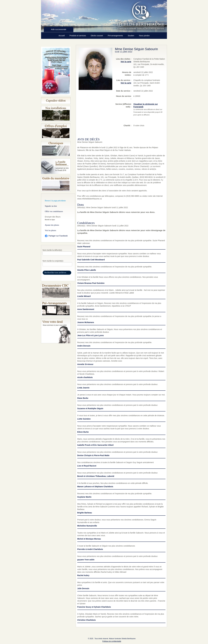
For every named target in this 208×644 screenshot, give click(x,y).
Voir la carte (126, 62)
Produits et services (78, 36)
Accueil (62, 36)
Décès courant (97, 36)
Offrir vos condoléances (54, 211)
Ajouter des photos (52, 225)
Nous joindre (144, 36)
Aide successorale (59, 29)
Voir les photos (50, 230)
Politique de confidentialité (112, 641)
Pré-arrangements (116, 36)
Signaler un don (51, 206)
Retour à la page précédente (55, 201)
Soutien (131, 36)
